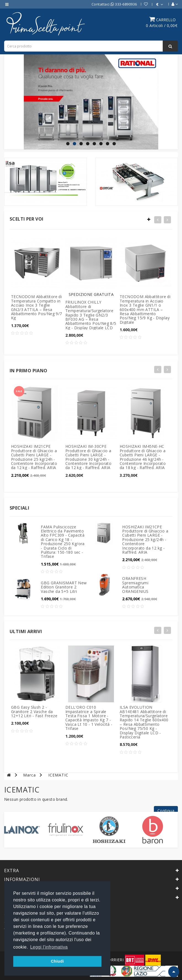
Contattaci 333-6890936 (114, 4)
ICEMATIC (58, 775)
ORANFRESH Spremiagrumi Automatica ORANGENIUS (135, 585)
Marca (30, 775)
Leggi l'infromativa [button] (49, 947)
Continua (166, 811)
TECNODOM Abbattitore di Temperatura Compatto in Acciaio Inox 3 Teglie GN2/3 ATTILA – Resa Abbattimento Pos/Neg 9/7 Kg (37, 307)
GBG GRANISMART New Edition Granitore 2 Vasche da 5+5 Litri (64, 587)
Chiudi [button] (57, 961)
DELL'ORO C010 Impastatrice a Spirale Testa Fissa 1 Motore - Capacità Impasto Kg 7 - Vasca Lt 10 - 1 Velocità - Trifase (89, 718)
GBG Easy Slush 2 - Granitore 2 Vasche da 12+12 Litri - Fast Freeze (34, 711)
